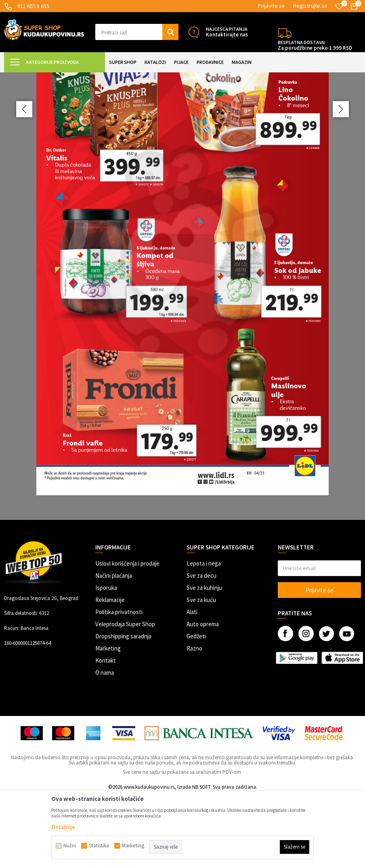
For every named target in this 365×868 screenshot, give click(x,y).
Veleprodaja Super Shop (125, 696)
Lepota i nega (204, 636)
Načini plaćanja (114, 648)
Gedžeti (196, 709)
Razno (194, 721)
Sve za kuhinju (204, 660)
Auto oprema (203, 696)
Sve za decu (201, 648)
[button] (137, 32)
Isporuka (106, 660)
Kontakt (106, 733)
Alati (192, 684)
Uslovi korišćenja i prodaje (127, 636)
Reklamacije (110, 672)
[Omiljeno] (339, 6)
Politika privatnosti (119, 684)
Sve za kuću (201, 672)
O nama (105, 745)
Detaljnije (63, 827)
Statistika (99, 846)
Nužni (70, 846)
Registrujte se (310, 6)
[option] (182, 326)
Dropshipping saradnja (123, 709)
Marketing (108, 721)
